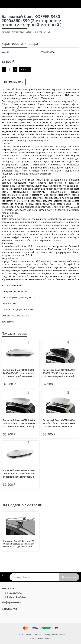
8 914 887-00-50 (13, 593)
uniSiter (47, 639)
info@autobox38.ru (15, 597)
